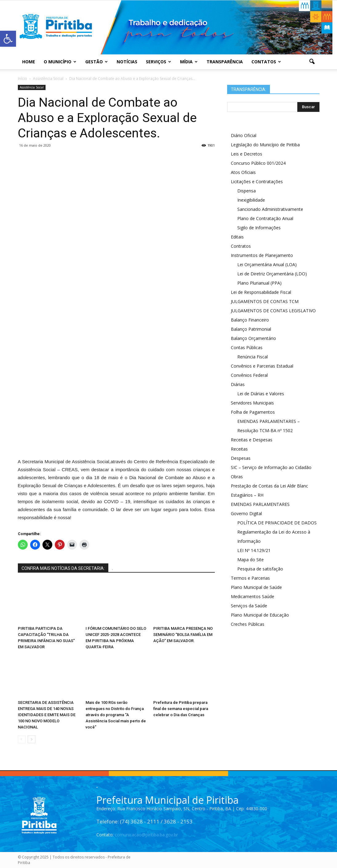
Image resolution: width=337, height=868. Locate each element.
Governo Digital (246, 513)
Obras (237, 477)
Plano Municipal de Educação (260, 615)
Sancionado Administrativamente (270, 209)
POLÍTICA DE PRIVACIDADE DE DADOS (277, 523)
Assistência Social (32, 87)
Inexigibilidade (251, 200)
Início (22, 79)
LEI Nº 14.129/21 (254, 550)
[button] (312, 62)
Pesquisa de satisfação (260, 569)
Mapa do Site (251, 560)
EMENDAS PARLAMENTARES (260, 504)
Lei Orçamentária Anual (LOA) (267, 264)
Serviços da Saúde (249, 606)
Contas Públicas (247, 347)
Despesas (241, 458)
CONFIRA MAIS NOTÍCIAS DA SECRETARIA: (63, 568)
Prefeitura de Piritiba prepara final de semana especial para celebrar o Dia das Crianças (181, 709)
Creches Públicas (248, 624)
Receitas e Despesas (252, 440)
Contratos (241, 246)
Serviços (158, 62)
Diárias (238, 384)
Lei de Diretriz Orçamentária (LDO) (272, 274)
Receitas (239, 449)
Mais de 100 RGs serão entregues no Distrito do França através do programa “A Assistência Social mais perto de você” (116, 715)
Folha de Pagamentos (253, 412)
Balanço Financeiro (250, 320)
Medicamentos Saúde (253, 596)
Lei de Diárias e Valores (261, 394)
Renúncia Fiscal (253, 357)
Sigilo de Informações (259, 228)
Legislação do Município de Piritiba (265, 145)
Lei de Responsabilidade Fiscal (261, 292)
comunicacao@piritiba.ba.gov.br (146, 835)
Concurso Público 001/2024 (258, 163)
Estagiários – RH (247, 495)
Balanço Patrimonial (251, 329)
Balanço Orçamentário (253, 338)
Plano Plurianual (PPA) (259, 283)
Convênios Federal (249, 375)
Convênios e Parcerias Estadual (262, 366)
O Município (60, 62)
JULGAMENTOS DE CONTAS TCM (265, 301)
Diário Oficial (244, 135)
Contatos (266, 62)
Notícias (127, 62)
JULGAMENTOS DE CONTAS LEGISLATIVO (273, 311)
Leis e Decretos (247, 154)
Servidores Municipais (252, 403)
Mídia (189, 62)
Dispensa (247, 191)
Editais (237, 237)
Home (29, 62)
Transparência (225, 62)
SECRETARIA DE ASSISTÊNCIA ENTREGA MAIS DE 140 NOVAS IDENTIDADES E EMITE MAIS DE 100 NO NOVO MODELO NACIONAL (47, 715)
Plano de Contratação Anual (265, 218)
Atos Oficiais (243, 172)
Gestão (96, 62)
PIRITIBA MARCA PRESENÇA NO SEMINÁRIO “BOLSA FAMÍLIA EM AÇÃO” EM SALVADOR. (183, 635)
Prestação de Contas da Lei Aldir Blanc (269, 486)
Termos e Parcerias (250, 578)
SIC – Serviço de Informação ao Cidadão (271, 467)
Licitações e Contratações (257, 181)
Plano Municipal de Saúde (256, 587)
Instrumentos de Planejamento (262, 255)
